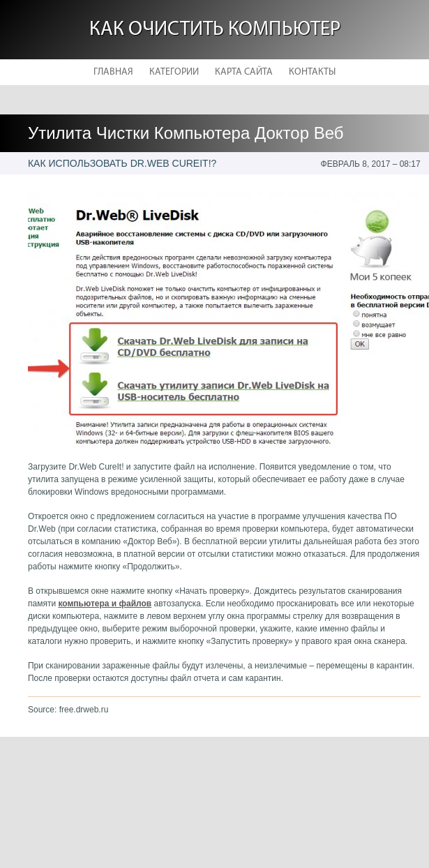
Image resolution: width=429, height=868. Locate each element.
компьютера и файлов (105, 604)
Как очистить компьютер (215, 30)
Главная (113, 72)
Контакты (312, 72)
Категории (174, 72)
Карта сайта (244, 72)
